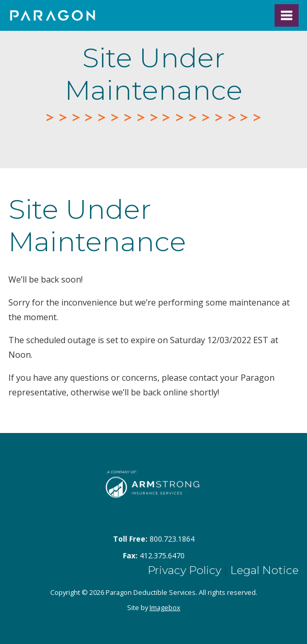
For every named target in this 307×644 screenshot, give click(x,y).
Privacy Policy (184, 570)
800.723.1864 (172, 539)
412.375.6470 (162, 555)
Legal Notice (264, 570)
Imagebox (165, 607)
